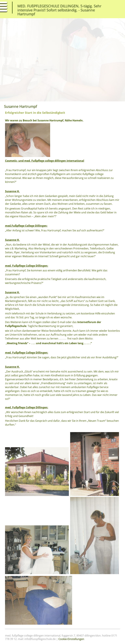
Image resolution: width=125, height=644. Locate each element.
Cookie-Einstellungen (71, 639)
